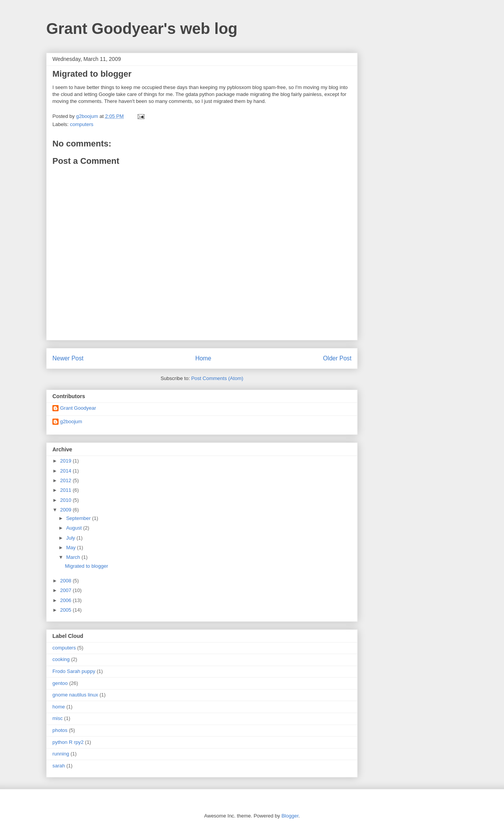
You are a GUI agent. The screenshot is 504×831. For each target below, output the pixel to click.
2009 (66, 510)
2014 (66, 471)
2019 (66, 461)
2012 (66, 480)
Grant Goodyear (78, 408)
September (79, 518)
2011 (66, 490)
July (71, 538)
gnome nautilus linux (75, 695)
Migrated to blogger (86, 566)
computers (82, 124)
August (75, 528)
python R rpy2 (68, 742)
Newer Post (68, 358)
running (61, 754)
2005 (66, 610)
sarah (59, 766)
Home (203, 358)
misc (58, 718)
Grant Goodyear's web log (142, 29)
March (74, 557)
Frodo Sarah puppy (74, 671)
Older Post (337, 358)
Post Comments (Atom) (217, 378)
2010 (66, 500)
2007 (66, 590)
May (72, 548)
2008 (66, 581)
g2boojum (71, 421)
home (59, 707)
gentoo (60, 683)
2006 (66, 600)
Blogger (290, 816)
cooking (61, 659)
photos (60, 730)
